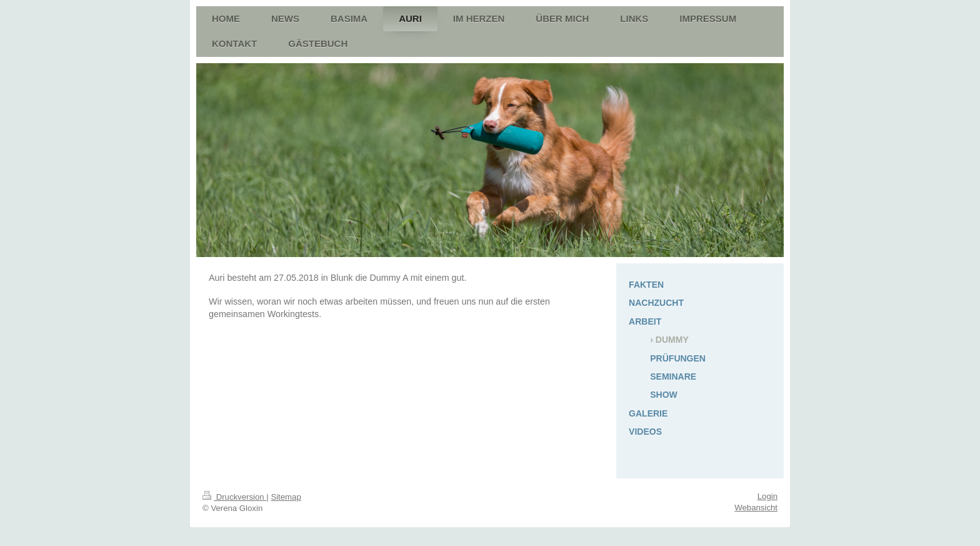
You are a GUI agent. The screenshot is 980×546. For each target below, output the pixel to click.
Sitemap (286, 497)
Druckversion (234, 497)
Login (767, 496)
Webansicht (756, 508)
